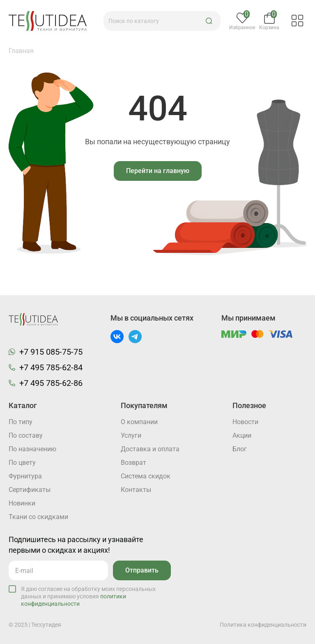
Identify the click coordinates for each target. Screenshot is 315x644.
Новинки (22, 503)
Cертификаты (30, 490)
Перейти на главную (158, 171)
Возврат (133, 463)
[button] (209, 21)
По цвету (22, 463)
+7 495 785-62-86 (51, 383)
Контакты (136, 490)
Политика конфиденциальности (263, 625)
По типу (21, 422)
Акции (242, 435)
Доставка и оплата (150, 449)
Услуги (131, 435)
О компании (139, 422)
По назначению (32, 449)
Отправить (142, 570)
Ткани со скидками (38, 517)
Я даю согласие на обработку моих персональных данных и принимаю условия (88, 596)
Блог (240, 449)
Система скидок (146, 476)
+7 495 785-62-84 (51, 367)
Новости (245, 422)
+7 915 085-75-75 (51, 352)
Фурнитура (25, 476)
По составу (26, 435)
